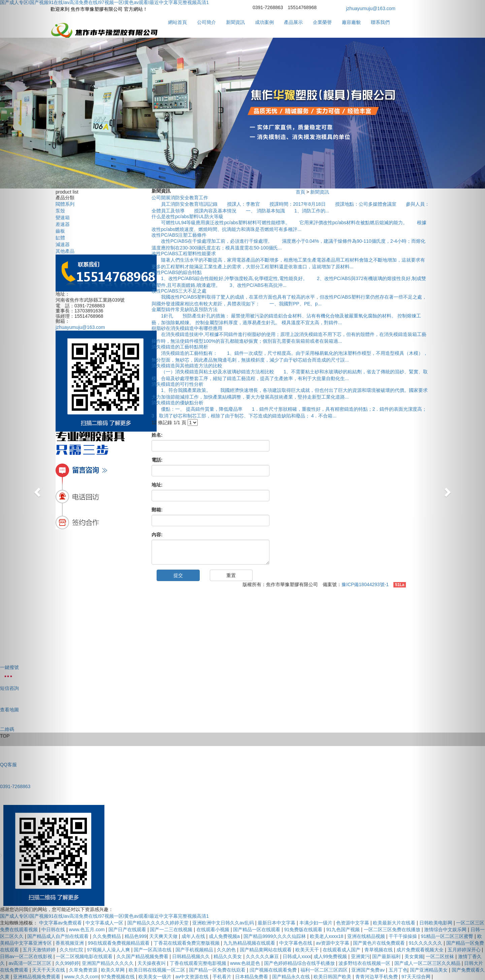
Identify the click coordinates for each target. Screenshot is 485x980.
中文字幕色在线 (296, 943)
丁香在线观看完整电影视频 (199, 963)
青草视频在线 (379, 950)
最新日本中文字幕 (277, 923)
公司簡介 (206, 22)
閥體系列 (65, 204)
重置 (231, 575)
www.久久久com (82, 977)
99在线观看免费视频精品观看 (119, 943)
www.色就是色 (246, 963)
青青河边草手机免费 (377, 977)
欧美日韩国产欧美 (333, 977)
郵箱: (157, 510)
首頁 (300, 192)
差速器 (63, 224)
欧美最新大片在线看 (395, 923)
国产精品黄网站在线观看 (266, 950)
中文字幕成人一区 (105, 923)
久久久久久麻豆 (263, 956)
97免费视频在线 (118, 977)
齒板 (60, 231)
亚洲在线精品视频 (367, 936)
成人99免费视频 (331, 956)
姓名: (157, 435)
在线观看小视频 (214, 930)
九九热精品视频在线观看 (250, 943)
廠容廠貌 (351, 22)
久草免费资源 (84, 970)
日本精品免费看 (252, 977)
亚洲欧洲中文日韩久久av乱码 (224, 923)
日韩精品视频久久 (192, 956)
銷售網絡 (102, 631)
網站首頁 (177, 22)
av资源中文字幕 (333, 943)
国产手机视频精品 (195, 950)
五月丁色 (398, 970)
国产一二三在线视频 (172, 930)
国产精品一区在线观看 (257, 930)
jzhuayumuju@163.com (371, 8)
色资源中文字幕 (353, 923)
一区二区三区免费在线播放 (393, 930)
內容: (157, 535)
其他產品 (65, 251)
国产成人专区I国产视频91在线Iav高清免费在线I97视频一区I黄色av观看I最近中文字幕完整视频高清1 (104, 916)
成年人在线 (194, 936)
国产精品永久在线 (292, 977)
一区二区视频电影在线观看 (85, 956)
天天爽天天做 (164, 936)
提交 (178, 575)
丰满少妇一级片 (317, 923)
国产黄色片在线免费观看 (380, 943)
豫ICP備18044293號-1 (365, 584)
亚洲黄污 (360, 956)
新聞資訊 (235, 22)
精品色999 (136, 936)
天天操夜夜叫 (152, 963)
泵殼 (60, 211)
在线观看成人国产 (342, 950)
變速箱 (63, 217)
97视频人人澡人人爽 (109, 950)
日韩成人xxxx (297, 956)
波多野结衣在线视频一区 (365, 963)
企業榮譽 (322, 22)
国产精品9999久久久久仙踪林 (275, 936)
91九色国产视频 (344, 930)
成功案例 (264, 22)
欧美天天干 (308, 950)
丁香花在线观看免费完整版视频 (187, 943)
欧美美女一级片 (156, 977)
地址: (157, 485)
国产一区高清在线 (153, 950)
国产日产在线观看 (128, 930)
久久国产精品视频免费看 (143, 956)
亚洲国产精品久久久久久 (108, 963)
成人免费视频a (225, 936)
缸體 (60, 238)
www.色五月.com (88, 930)
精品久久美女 (228, 956)
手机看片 (223, 977)
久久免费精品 (107, 936)
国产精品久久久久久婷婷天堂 (159, 923)
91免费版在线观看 (304, 930)
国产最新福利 (387, 956)
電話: (157, 460)
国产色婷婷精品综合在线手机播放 (300, 963)
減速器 (63, 244)
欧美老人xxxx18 (327, 936)
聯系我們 (380, 22)
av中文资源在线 (193, 977)
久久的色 (227, 950)
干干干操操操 (403, 936)
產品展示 (293, 22)
